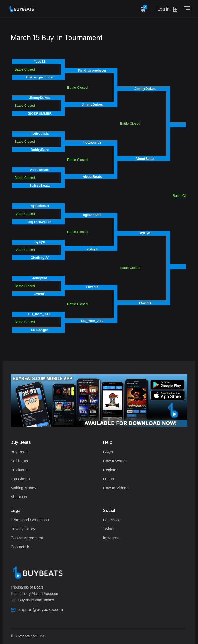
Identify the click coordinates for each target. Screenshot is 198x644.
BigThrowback (40, 222)
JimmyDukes (40, 98)
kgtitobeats (39, 206)
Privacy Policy (23, 529)
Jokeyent (40, 278)
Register (110, 470)
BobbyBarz (40, 150)
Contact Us (20, 547)
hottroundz (40, 134)
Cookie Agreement (27, 538)
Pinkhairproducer (40, 77)
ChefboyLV (40, 258)
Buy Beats (20, 452)
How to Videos (116, 488)
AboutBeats (40, 170)
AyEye (39, 242)
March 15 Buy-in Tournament (57, 38)
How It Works (115, 461)
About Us (19, 497)
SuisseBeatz (40, 186)
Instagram (112, 538)
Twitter (109, 529)
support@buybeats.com (37, 610)
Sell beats (19, 461)
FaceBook (112, 520)
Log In (109, 479)
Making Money (23, 488)
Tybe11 (40, 61)
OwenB (40, 294)
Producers (20, 470)
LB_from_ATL (40, 314)
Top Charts (20, 479)
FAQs (108, 452)
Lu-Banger (40, 330)
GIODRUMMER (40, 113)
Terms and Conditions (30, 520)
